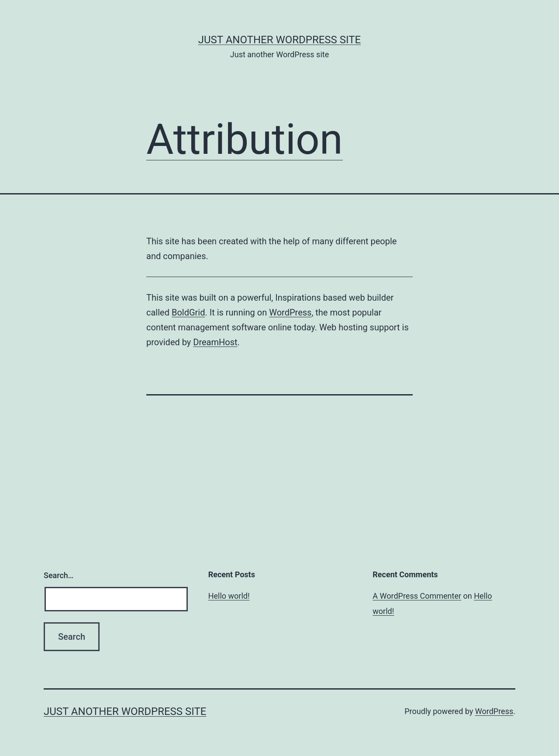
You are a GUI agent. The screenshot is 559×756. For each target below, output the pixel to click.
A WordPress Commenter (417, 596)
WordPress (290, 312)
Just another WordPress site (279, 40)
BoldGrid (188, 312)
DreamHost (215, 342)
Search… (59, 575)
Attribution (245, 139)
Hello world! (229, 596)
